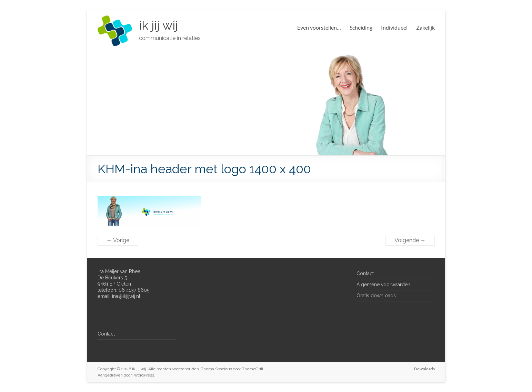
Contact (106, 334)
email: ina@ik (112, 296)
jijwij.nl (133, 296)
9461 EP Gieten (114, 284)
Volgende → (410, 240)
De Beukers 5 (112, 278)
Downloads (424, 369)
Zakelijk (425, 27)
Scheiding (361, 27)
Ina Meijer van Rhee (119, 271)
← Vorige (118, 240)
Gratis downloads (376, 296)
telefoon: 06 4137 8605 (123, 290)
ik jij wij (158, 25)
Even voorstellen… (319, 27)
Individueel (394, 27)
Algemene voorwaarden (383, 285)
